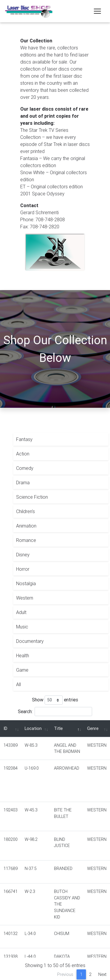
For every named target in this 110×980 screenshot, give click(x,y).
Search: (55, 712)
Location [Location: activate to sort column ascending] (33, 728)
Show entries (55, 700)
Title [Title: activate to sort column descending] (58, 728)
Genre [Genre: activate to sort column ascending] (93, 728)
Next (102, 974)
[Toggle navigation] (97, 11)
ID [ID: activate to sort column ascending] (5, 728)
